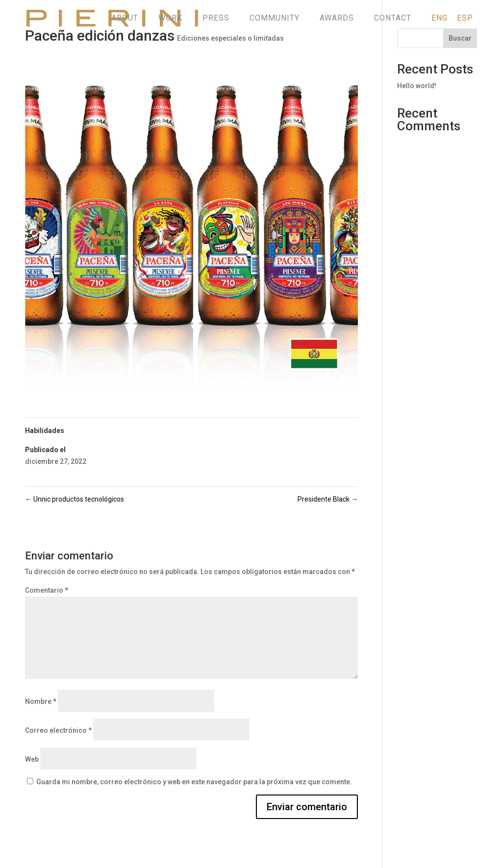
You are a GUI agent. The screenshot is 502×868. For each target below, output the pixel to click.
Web (32, 759)
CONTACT (393, 18)
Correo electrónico (58, 730)
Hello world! (417, 86)
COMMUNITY (275, 18)
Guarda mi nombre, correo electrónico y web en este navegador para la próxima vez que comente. (194, 782)
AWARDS (337, 18)
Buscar (460, 38)
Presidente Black (328, 499)
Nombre (41, 701)
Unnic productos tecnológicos (75, 499)
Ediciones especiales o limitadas (230, 38)
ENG (439, 18)
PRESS (216, 18)
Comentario (47, 590)
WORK (170, 18)
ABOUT (125, 18)
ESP (465, 18)
